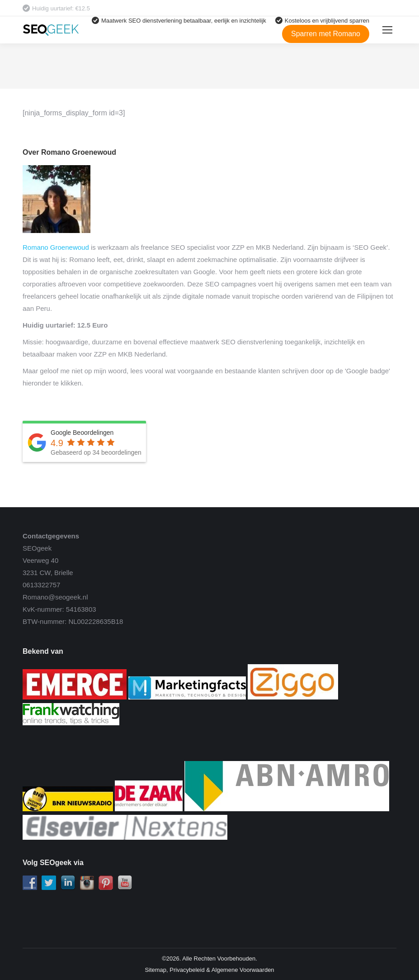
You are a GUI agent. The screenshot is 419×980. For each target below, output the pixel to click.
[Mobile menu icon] (387, 30)
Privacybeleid (187, 970)
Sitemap (155, 970)
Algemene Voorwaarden (243, 970)
